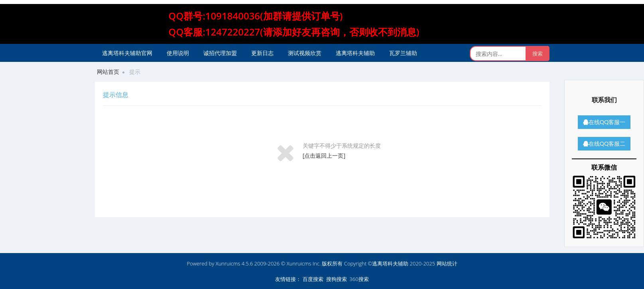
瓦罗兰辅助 (403, 53)
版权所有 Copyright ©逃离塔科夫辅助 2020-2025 (378, 263)
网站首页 (108, 72)
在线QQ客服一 (604, 122)
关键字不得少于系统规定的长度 (342, 145)
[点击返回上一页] (324, 155)
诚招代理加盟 (220, 53)
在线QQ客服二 (604, 144)
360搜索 (359, 279)
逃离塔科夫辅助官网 (127, 53)
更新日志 (262, 53)
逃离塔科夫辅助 (355, 53)
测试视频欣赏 (305, 53)
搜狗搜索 (337, 279)
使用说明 (178, 53)
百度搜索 (313, 279)
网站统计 (447, 263)
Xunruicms (228, 263)
